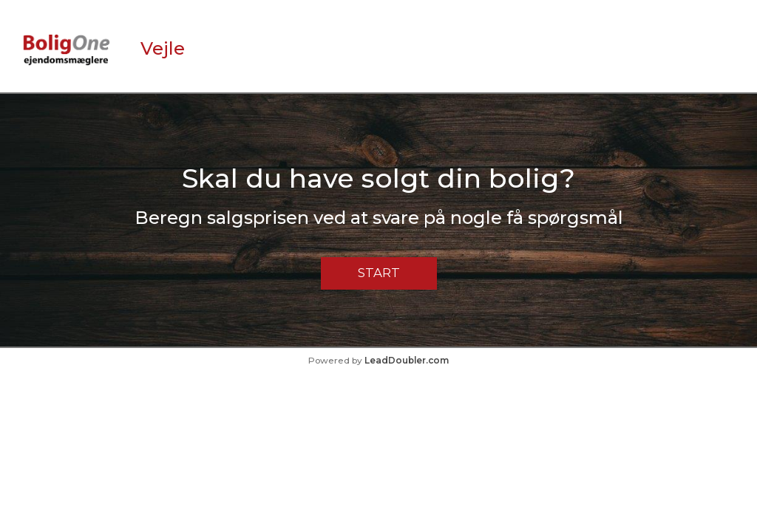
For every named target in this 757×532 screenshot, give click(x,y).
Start (379, 273)
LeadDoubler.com (407, 360)
